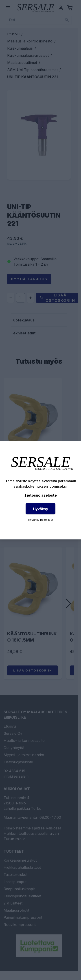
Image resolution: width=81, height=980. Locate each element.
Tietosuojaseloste (40, 495)
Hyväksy (40, 509)
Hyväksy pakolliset (41, 519)
